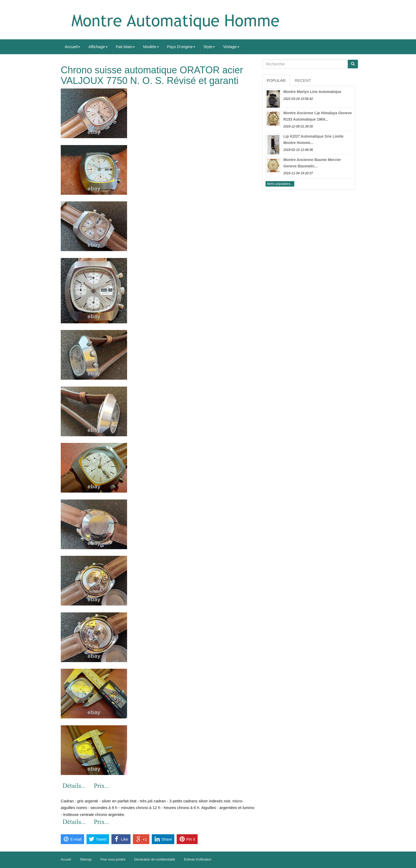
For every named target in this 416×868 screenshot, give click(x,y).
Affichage (98, 47)
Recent (303, 80)
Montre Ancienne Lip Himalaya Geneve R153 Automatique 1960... (318, 116)
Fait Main (125, 47)
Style (209, 47)
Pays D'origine (181, 47)
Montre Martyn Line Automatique (312, 92)
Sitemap (86, 859)
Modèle (151, 47)
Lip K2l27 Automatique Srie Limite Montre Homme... (313, 139)
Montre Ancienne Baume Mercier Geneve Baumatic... (312, 163)
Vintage (231, 47)
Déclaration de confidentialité (155, 859)
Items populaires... (280, 184)
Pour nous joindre (113, 859)
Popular (276, 80)
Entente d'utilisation (198, 859)
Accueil (72, 47)
